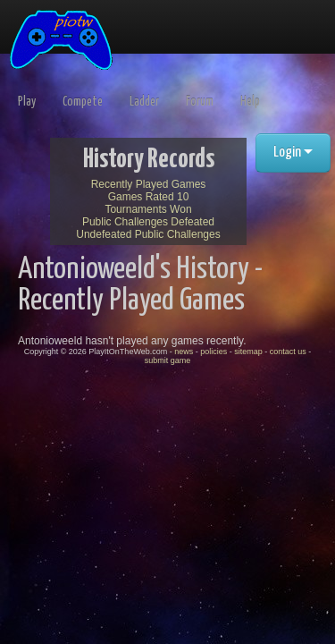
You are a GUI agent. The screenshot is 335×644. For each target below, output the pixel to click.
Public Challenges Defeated (148, 222)
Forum (200, 102)
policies (214, 352)
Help (250, 102)
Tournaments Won (148, 209)
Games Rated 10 (149, 197)
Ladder (144, 102)
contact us (288, 352)
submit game (168, 360)
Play (27, 102)
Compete (83, 102)
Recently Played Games (149, 184)
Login (293, 153)
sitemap (248, 352)
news (184, 352)
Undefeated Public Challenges (148, 234)
